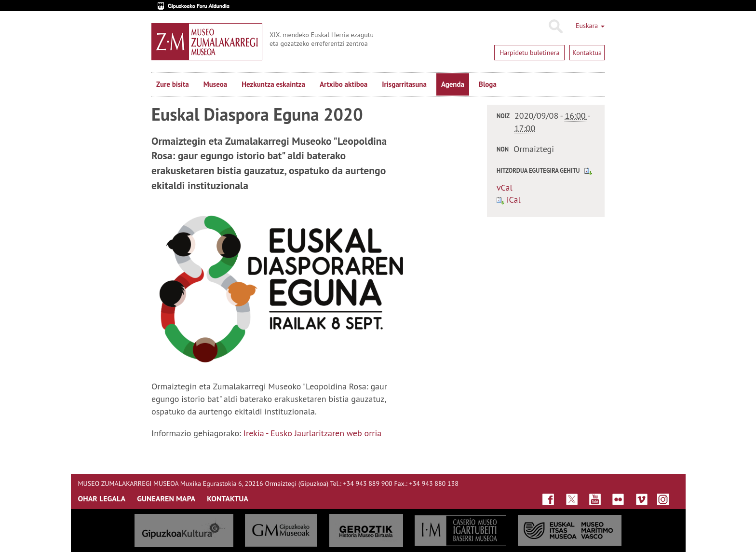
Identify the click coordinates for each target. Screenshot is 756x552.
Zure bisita (173, 84)
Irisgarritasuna (404, 84)
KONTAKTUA (228, 498)
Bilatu (555, 27)
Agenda (453, 84)
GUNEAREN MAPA (166, 498)
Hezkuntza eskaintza (273, 84)
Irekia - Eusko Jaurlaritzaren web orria (312, 433)
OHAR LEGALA (102, 498)
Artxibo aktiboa (344, 84)
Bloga (488, 84)
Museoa (215, 84)
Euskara (590, 26)
